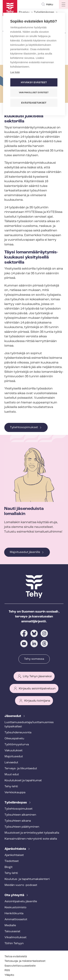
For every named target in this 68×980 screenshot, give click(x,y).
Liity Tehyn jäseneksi (37, 676)
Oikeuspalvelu (14, 739)
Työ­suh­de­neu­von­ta (18, 733)
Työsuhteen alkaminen (20, 815)
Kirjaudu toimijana (37, 701)
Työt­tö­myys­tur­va (17, 745)
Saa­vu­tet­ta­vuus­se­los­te (20, 966)
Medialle (10, 926)
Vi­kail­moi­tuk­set (16, 937)
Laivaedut (11, 763)
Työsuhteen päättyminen (22, 827)
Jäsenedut (13, 716)
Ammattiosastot (16, 920)
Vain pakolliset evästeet (34, 92)
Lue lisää (15, 72)
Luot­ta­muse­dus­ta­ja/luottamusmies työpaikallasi (29, 725)
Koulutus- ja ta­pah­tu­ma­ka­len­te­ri (27, 879)
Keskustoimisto (16, 908)
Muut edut (12, 775)
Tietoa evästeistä (16, 957)
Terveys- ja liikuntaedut (21, 769)
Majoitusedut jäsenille (25, 552)
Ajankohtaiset (14, 855)
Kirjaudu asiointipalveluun (37, 689)
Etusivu (24, 12)
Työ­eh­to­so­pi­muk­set (18, 809)
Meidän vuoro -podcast (21, 885)
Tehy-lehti (11, 787)
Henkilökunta (14, 914)
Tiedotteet (12, 861)
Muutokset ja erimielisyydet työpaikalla (32, 833)
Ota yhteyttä (15, 895)
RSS (7, 970)
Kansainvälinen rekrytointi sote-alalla (31, 839)
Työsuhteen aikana (18, 821)
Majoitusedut (14, 757)
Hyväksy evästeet (34, 82)
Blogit (9, 867)
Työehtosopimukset (24, 427)
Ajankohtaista (16, 849)
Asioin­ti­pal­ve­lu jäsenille (21, 902)
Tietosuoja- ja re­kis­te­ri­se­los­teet (25, 961)
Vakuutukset (14, 751)
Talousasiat (12, 931)
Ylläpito (9, 975)
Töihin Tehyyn (14, 943)
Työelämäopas (44, 12)
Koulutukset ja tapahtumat (23, 781)
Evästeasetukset (34, 103)
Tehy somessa (34, 659)
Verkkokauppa (15, 793)
